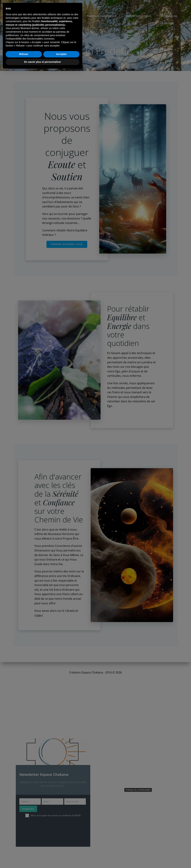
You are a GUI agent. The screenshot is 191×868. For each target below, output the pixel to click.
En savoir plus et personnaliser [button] (43, 858)
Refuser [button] (24, 851)
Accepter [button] (61, 851)
